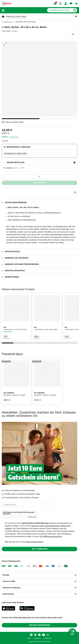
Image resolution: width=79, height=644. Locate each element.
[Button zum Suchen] (75, 10)
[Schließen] (76, 16)
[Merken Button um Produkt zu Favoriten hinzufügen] (75, 193)
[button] (3, 10)
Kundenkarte (15, 137)
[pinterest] (35, 635)
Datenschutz (48, 638)
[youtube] (44, 635)
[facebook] (31, 635)
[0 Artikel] (39, 177)
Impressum (37, 638)
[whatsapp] (48, 635)
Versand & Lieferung (11, 588)
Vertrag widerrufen (39, 625)
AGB (29, 638)
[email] (28, 505)
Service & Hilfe (9, 581)
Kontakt (6, 575)
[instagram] (39, 635)
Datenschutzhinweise (34, 542)
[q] (60, 10)
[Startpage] (7, 4)
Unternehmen (8, 594)
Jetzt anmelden (39, 549)
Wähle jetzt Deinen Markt (16, 16)
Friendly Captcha (32, 517)
